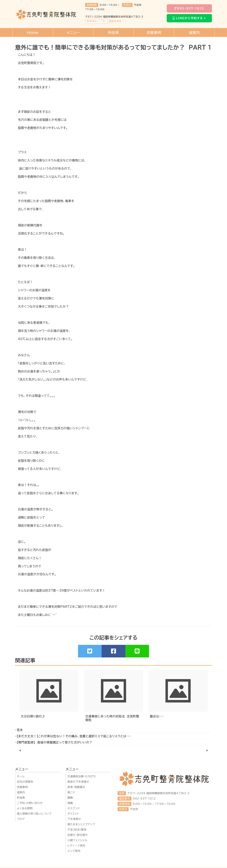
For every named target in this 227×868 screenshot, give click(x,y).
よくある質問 (25, 808)
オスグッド (74, 808)
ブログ (21, 819)
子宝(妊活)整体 (77, 830)
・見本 (19, 730)
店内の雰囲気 (25, 782)
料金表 (21, 798)
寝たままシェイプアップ (81, 824)
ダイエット (73, 814)
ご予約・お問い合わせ (30, 803)
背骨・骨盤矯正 (76, 787)
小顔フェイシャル (77, 840)
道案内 (21, 792)
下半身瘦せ (74, 819)
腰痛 (70, 798)
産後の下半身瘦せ (78, 782)
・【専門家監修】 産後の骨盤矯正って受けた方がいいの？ (54, 742)
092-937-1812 (189, 8)
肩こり (71, 792)
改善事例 (22, 787)
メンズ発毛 (74, 851)
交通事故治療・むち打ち (82, 776)
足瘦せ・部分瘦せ (78, 835)
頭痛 (70, 803)
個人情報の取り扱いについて (34, 814)
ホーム (21, 776)
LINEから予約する (189, 18)
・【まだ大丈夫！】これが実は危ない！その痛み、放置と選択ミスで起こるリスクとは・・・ (73, 736)
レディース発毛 (76, 846)
